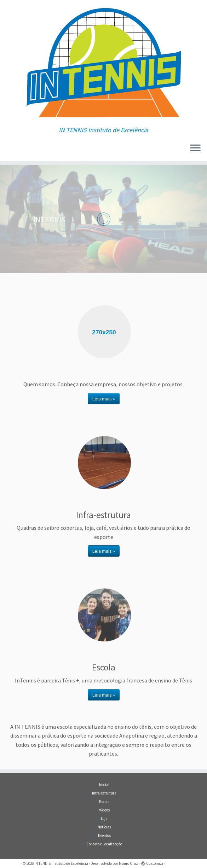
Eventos (104, 835)
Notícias (104, 827)
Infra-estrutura (104, 793)
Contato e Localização (104, 844)
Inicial (104, 785)
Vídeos (104, 810)
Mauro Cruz (128, 863)
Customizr (155, 863)
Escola (104, 802)
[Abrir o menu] (195, 148)
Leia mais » (104, 399)
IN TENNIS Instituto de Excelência (61, 863)
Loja (104, 819)
